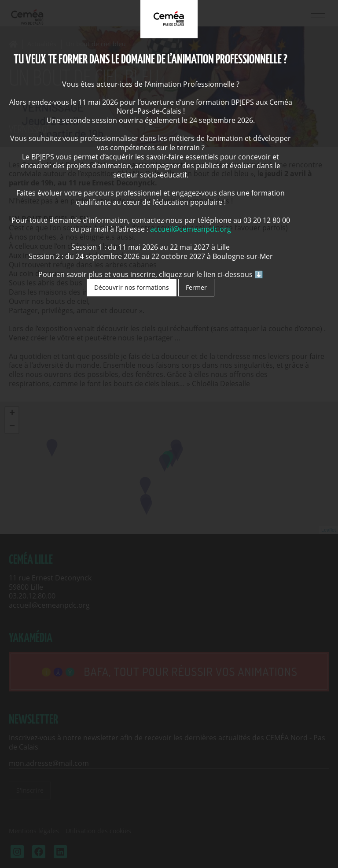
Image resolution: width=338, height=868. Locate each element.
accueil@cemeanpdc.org (191, 229)
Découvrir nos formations (132, 287)
